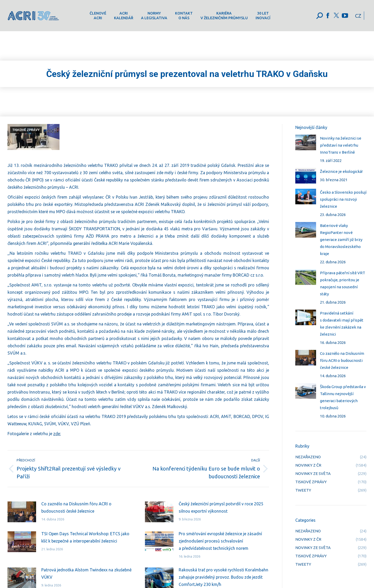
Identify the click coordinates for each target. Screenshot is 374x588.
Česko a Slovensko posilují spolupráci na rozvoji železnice (343, 199)
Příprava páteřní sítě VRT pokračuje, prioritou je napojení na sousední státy (343, 283)
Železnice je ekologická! (341, 171)
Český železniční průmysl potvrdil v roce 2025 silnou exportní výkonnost (221, 507)
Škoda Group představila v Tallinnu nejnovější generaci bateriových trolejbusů (343, 397)
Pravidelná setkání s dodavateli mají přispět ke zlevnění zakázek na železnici (342, 324)
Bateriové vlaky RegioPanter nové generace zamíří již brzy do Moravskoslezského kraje (341, 240)
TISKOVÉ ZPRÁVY (26, 130)
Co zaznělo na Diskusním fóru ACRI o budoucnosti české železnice (76, 507)
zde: (57, 434)
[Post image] (22, 512)
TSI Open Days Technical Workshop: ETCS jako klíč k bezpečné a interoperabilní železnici (85, 537)
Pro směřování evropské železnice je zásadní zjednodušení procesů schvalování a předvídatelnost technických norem (220, 541)
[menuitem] (98, 16)
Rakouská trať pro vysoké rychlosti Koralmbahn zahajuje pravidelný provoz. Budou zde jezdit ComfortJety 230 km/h (223, 577)
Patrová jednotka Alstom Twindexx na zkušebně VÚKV (86, 573)
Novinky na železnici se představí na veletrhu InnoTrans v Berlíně (341, 145)
